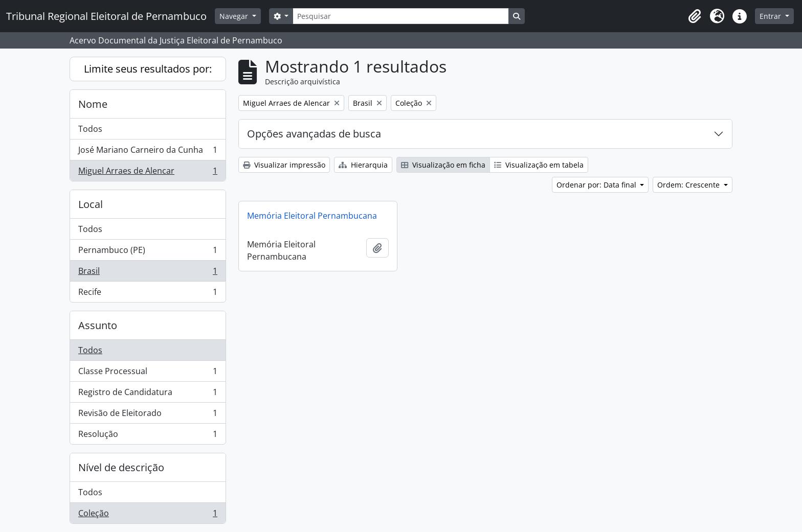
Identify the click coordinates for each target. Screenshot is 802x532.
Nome (93, 104)
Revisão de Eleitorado (148, 415)
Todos (90, 129)
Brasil (148, 273)
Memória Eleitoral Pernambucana (312, 216)
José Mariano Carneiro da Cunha (148, 152)
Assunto (98, 325)
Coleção (148, 515)
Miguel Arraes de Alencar (148, 173)
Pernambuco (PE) (148, 252)
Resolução (148, 436)
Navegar (235, 16)
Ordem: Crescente (689, 185)
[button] (695, 16)
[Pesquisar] (400, 16)
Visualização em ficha (443, 165)
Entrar (771, 16)
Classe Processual (148, 373)
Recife (148, 294)
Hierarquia (363, 165)
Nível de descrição (121, 467)
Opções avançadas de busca (314, 134)
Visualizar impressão (284, 165)
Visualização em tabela (539, 165)
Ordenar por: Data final (597, 185)
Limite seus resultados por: (148, 69)
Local (91, 204)
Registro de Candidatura (148, 394)
